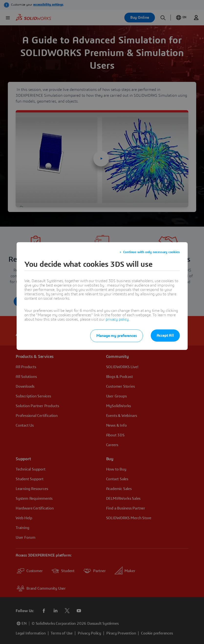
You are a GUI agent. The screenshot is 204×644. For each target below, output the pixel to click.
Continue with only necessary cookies (151, 252)
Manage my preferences (117, 336)
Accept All (165, 336)
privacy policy (117, 319)
